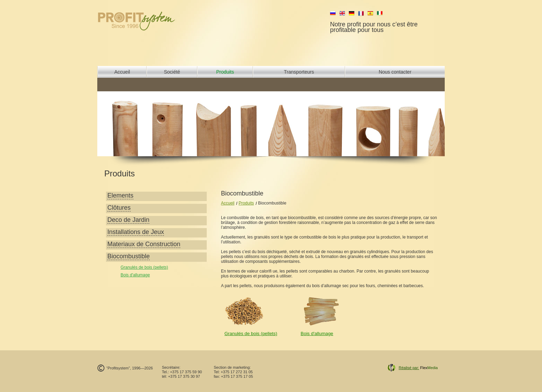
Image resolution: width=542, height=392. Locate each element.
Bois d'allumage (135, 275)
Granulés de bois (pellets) (144, 267)
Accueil (122, 72)
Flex (418, 368)
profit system (148, 21)
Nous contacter (395, 72)
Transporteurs (299, 72)
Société (172, 72)
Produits (225, 72)
